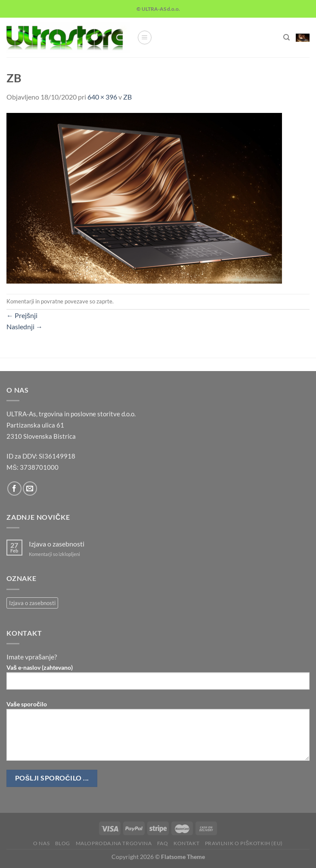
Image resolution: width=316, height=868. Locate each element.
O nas (41, 843)
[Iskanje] (287, 37)
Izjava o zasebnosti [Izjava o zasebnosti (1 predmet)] (32, 603)
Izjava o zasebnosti (57, 544)
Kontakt (186, 843)
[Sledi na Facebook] (14, 489)
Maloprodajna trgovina (114, 843)
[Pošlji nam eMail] (30, 489)
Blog (63, 843)
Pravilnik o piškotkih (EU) (244, 843)
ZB (127, 97)
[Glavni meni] (145, 37)
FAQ (163, 843)
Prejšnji (22, 315)
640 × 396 (102, 97)
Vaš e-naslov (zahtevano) (158, 680)
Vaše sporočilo (158, 734)
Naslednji (25, 326)
